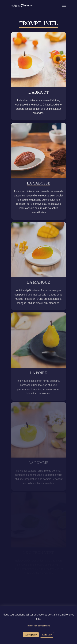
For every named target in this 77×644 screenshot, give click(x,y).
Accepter (31, 635)
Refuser (47, 635)
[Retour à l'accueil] (25, 5)
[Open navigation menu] (62, 5)
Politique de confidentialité (38, 626)
